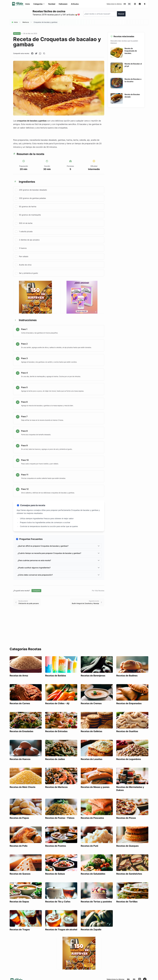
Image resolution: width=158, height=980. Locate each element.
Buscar (121, 14)
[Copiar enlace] (44, 53)
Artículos (75, 4)
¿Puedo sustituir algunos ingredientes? (59, 568)
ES (129, 4)
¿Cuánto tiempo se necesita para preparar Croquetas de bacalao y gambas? (59, 553)
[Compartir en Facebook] (32, 53)
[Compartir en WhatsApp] (40, 53)
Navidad (52, 4)
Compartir (36, 591)
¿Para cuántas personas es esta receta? (59, 560)
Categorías (39, 4)
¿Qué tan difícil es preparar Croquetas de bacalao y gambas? (59, 546)
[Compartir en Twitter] (36, 53)
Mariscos (26, 22)
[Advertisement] (79, 631)
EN (125, 4)
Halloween (63, 4)
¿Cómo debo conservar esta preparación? (59, 575)
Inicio (28, 4)
